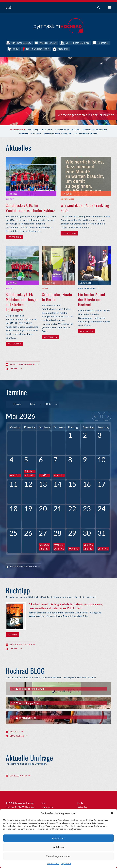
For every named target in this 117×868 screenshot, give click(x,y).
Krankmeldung (21, 43)
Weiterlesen (14, 237)
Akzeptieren (58, 838)
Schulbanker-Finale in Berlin (57, 297)
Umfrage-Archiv (18, 775)
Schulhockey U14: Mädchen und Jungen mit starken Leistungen (22, 302)
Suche (97, 8)
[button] (112, 813)
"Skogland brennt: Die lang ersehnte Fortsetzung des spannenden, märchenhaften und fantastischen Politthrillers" (66, 606)
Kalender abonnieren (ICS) (23, 566)
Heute (17, 404)
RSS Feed (14, 368)
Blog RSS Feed (17, 735)
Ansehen (12, 634)
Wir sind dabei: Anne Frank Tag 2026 (85, 207)
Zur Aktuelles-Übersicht (23, 364)
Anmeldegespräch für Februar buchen (86, 114)
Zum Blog (15, 731)
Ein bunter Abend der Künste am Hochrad (92, 299)
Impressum (66, 863)
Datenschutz (53, 863)
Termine (104, 43)
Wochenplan (48, 43)
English (64, 49)
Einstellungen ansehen (59, 856)
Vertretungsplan (78, 43)
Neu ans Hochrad (39, 49)
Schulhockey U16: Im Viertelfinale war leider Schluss (31, 207)
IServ (15, 49)
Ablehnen (58, 847)
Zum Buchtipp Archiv (21, 644)
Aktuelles (82, 807)
